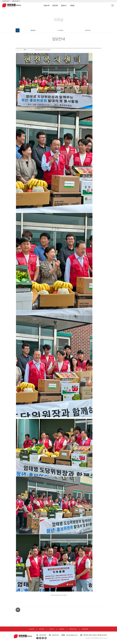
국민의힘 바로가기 (6, 1)
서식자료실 (60, 30)
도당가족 (55, 5)
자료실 (72, 5)
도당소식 (64, 5)
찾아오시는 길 (73, 629)
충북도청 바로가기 (16, 1)
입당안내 (33, 30)
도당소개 (46, 5)
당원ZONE (88, 30)
